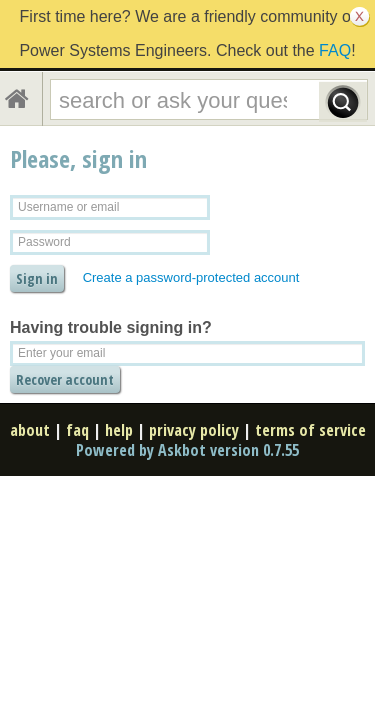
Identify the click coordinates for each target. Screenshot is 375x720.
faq (77, 430)
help (119, 430)
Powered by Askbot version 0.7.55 (187, 450)
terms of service (310, 430)
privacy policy (194, 430)
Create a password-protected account (191, 277)
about (30, 430)
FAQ (335, 50)
